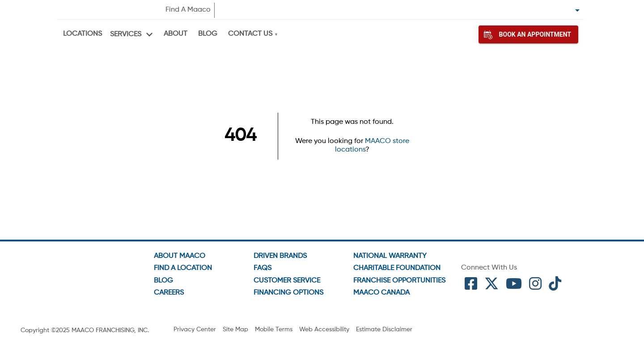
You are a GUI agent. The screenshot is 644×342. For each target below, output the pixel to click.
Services (126, 34)
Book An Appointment (528, 34)
